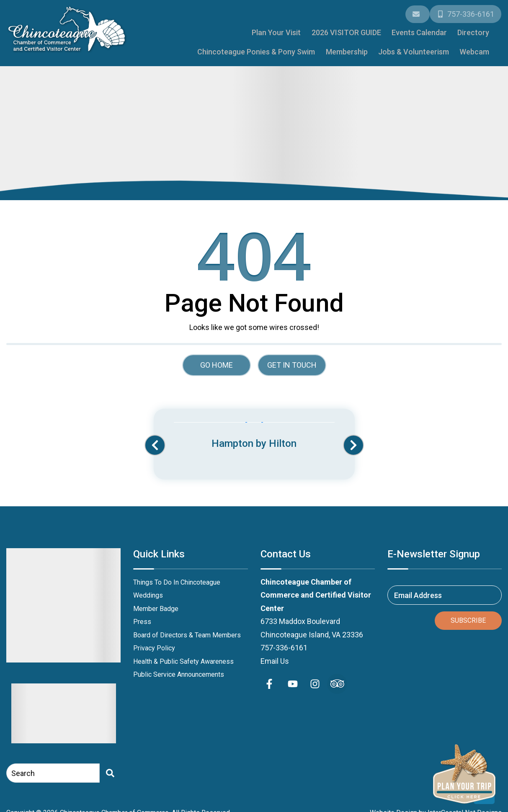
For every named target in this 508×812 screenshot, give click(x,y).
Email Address (418, 591)
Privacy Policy (154, 644)
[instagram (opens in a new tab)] (315, 680)
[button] (155, 441)
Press (142, 617)
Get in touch (292, 361)
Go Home (217, 361)
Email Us (275, 657)
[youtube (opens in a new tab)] (293, 680)
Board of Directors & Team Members (187, 631)
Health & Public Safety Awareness (183, 657)
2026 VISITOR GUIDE (236, 30)
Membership (357, 48)
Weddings (148, 591)
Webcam (476, 48)
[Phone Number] (466, 13)
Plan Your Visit (172, 30)
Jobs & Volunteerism (420, 48)
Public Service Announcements (179, 670)
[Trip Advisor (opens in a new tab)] (337, 680)
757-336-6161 (284, 643)
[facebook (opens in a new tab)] (271, 680)
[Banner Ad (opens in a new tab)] (254, 432)
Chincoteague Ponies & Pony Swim (433, 30)
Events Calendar (304, 30)
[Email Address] (419, 13)
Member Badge (156, 604)
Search (23, 769)
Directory (353, 30)
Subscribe (468, 616)
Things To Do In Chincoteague (177, 578)
